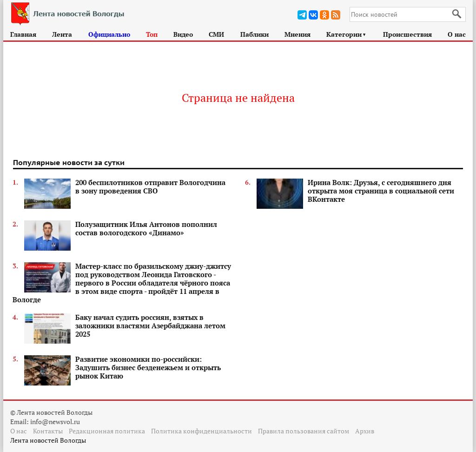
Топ (152, 34)
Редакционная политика (107, 431)
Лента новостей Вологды (48, 440)
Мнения (297, 34)
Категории (347, 34)
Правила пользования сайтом (304, 431)
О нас (457, 34)
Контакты (48, 431)
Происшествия (407, 34)
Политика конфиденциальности (202, 431)
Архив (365, 431)
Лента (62, 34)
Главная (23, 34)
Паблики (255, 34)
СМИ (216, 34)
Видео (183, 34)
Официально (109, 34)
